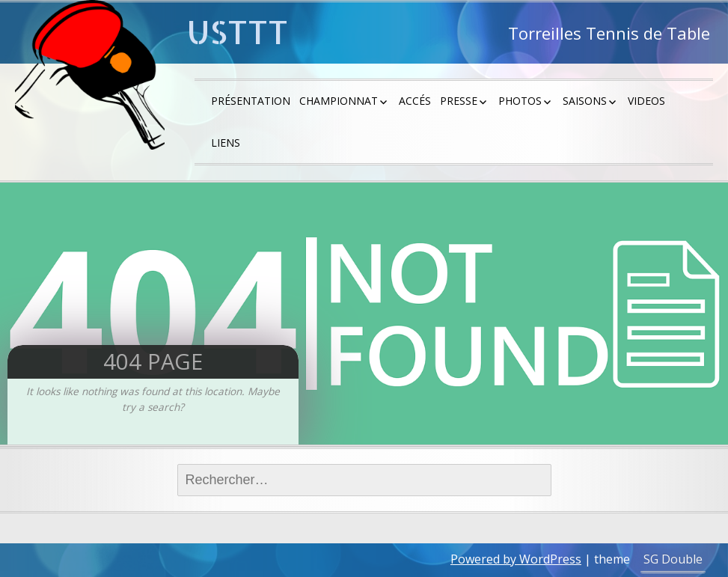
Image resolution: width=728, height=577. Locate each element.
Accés (415, 101)
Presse (459, 101)
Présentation (251, 101)
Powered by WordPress (516, 559)
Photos (520, 101)
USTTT (238, 32)
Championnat (339, 101)
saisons (585, 101)
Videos (646, 101)
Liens (226, 143)
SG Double (673, 559)
